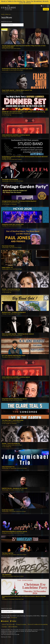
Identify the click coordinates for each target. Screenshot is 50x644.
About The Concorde (8, 624)
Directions (14, 618)
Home (3, 14)
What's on (8, 14)
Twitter (13, 621)
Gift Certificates (13, 627)
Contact (4, 627)
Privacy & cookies (21, 624)
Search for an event (7, 22)
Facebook (5, 621)
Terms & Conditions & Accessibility (38, 624)
